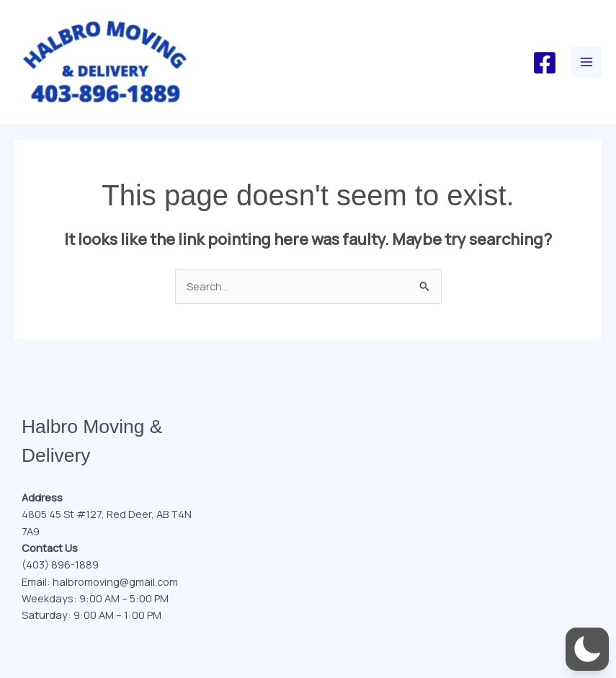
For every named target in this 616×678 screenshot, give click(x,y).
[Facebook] (545, 63)
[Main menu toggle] (586, 62)
